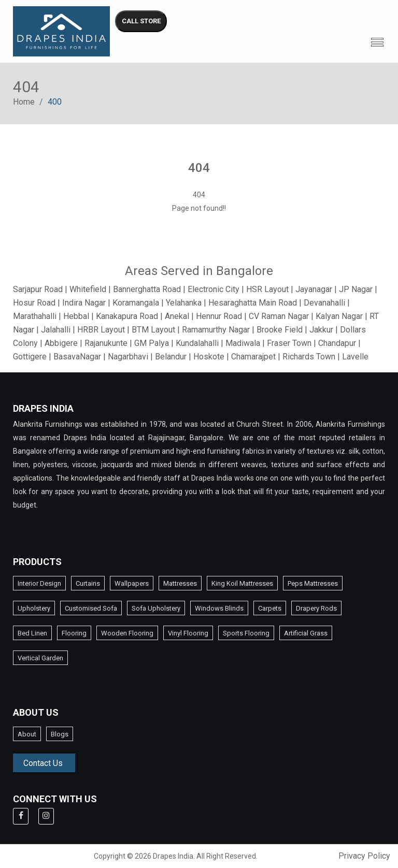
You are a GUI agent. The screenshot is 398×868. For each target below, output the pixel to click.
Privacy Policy (364, 856)
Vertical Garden (40, 658)
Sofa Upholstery (156, 608)
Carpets (270, 608)
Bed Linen (32, 633)
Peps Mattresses (313, 583)
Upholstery (34, 608)
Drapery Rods (316, 608)
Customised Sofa (91, 608)
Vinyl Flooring (188, 633)
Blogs (60, 734)
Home (24, 102)
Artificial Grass (306, 633)
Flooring (74, 633)
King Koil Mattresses (242, 583)
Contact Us (43, 763)
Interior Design (39, 583)
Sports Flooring (246, 633)
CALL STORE (141, 21)
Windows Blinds (219, 608)
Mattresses (180, 583)
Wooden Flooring (127, 633)
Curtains (88, 583)
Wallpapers (132, 583)
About (27, 734)
